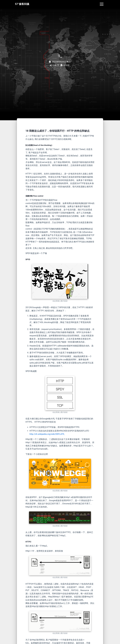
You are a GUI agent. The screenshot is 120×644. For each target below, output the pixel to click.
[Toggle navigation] (102, 4)
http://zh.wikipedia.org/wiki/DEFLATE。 (48, 434)
